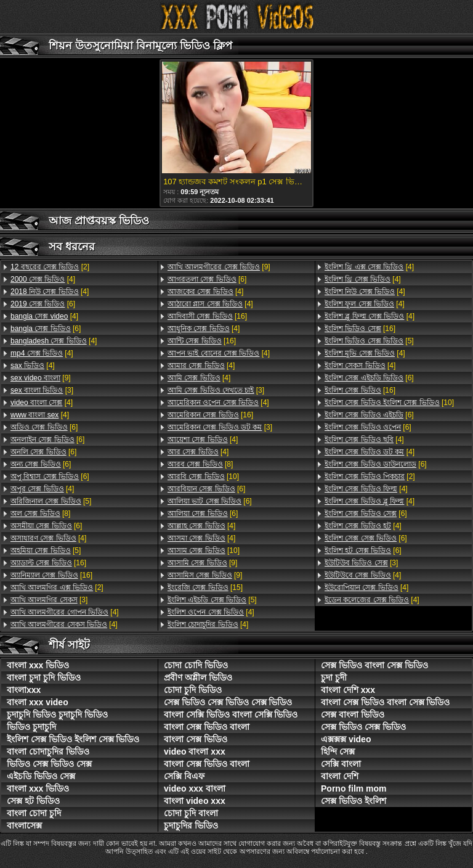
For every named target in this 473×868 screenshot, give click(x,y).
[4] (43, 279)
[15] (205, 588)
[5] (51, 501)
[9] (41, 378)
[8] (40, 514)
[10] (203, 477)
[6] (43, 304)
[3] (42, 390)
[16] (48, 563)
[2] (50, 267)
